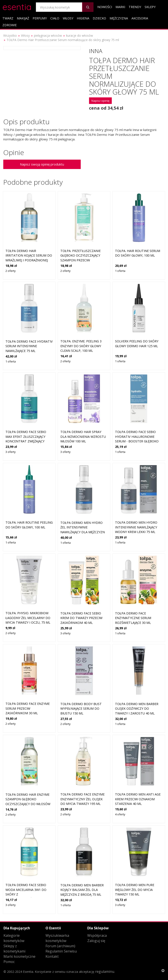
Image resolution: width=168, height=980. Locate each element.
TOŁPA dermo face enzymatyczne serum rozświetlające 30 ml (133, 618)
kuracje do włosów (80, 35)
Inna (96, 51)
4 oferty (120, 814)
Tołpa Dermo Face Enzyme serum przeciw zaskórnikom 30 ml (28, 708)
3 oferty (10, 452)
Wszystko (10, 35)
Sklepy (150, 7)
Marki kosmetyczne (19, 956)
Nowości (105, 7)
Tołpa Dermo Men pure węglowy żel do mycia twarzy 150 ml (135, 890)
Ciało (55, 18)
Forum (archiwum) (60, 946)
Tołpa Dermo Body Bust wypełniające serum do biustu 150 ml (81, 709)
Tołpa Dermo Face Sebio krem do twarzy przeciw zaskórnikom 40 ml (81, 618)
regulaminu (105, 971)
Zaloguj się (96, 941)
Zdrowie (10, 25)
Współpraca (97, 935)
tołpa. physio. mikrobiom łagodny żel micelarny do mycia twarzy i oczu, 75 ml (28, 618)
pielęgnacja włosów (48, 35)
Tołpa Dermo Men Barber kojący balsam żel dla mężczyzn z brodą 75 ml (82, 890)
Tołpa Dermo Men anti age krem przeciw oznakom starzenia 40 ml (138, 799)
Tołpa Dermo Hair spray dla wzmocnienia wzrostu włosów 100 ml (83, 437)
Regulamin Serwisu (61, 951)
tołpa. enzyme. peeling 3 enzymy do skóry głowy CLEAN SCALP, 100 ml (81, 346)
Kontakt (52, 956)
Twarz (8, 18)
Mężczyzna (119, 18)
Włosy (68, 18)
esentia (17, 6)
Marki (120, 7)
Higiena (83, 18)
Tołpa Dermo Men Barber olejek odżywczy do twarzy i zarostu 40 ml (137, 709)
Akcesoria (140, 18)
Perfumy (40, 18)
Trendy (135, 7)
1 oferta (120, 271)
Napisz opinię (100, 101)
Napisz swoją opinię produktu (42, 164)
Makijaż (23, 18)
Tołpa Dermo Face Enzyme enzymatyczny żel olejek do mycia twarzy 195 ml (82, 799)
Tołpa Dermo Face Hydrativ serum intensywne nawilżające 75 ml (29, 346)
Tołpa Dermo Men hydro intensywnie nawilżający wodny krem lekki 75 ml (136, 527)
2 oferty (10, 271)
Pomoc (9, 962)
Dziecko (99, 18)
